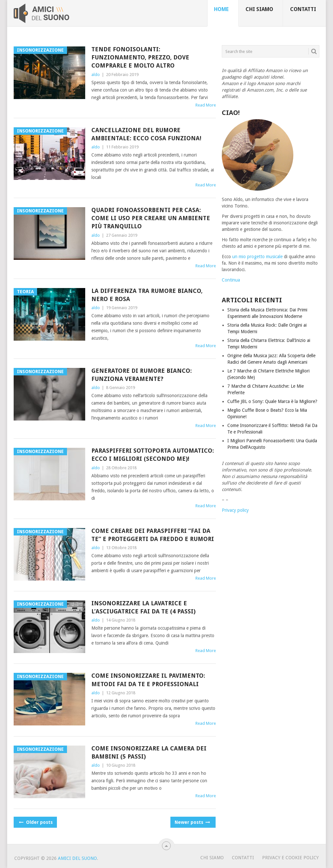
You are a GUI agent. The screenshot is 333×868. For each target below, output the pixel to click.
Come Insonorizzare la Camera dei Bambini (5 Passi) (149, 752)
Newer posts (192, 822)
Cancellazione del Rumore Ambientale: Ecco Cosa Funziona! (146, 134)
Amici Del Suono (77, 858)
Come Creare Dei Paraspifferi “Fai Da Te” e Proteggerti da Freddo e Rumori (153, 535)
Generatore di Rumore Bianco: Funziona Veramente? (142, 375)
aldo (96, 75)
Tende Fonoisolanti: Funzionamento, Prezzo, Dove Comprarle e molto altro (140, 57)
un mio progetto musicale (257, 257)
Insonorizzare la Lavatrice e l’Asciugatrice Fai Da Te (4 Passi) (143, 607)
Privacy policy (235, 510)
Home (221, 9)
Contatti (303, 9)
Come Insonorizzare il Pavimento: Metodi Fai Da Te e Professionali (148, 680)
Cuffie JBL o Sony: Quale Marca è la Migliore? (272, 401)
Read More (206, 105)
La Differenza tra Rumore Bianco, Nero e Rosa (147, 295)
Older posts (35, 822)
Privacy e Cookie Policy (290, 858)
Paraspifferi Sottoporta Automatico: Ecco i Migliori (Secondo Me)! (153, 455)
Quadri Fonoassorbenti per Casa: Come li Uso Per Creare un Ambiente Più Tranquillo (151, 218)
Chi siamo (259, 9)
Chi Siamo (212, 858)
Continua (231, 280)
